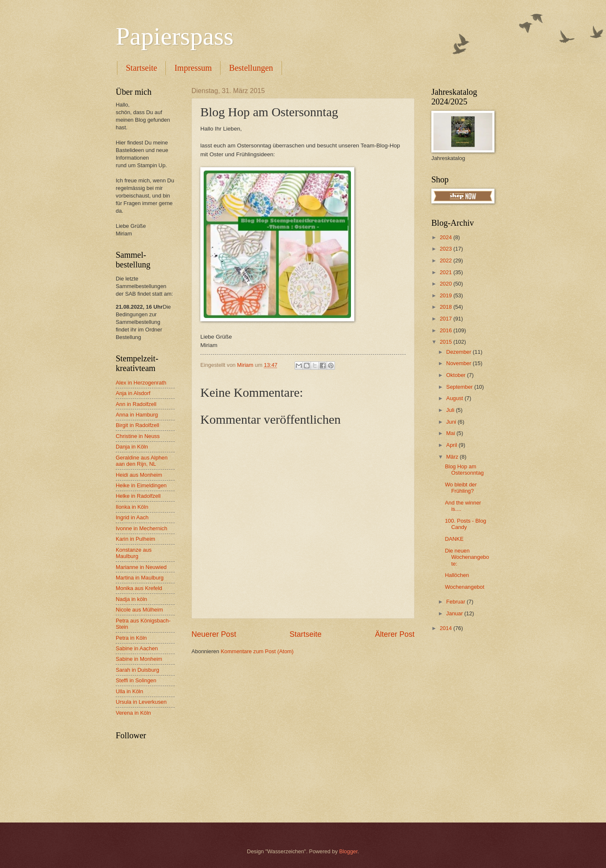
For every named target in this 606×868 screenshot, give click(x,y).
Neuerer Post (214, 634)
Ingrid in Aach (132, 517)
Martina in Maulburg (140, 578)
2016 (447, 330)
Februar (456, 602)
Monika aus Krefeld (139, 588)
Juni (452, 422)
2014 (447, 628)
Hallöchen (457, 575)
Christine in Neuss (138, 436)
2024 (447, 237)
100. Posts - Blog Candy (465, 524)
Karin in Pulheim (136, 539)
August (455, 398)
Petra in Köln (131, 638)
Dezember (459, 352)
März (453, 457)
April (452, 445)
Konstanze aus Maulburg (134, 553)
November (459, 363)
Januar (455, 613)
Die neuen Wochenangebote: (467, 557)
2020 (447, 284)
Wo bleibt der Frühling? (461, 488)
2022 (447, 260)
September (460, 387)
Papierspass (175, 36)
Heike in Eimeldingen (141, 485)
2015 (447, 342)
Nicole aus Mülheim (139, 610)
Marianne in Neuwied (141, 567)
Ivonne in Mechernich (141, 528)
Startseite (141, 68)
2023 (447, 249)
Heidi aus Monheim (139, 475)
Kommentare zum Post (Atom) (257, 651)
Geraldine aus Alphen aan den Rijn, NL (142, 461)
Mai (451, 433)
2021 (447, 272)
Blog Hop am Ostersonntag (464, 470)
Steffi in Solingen (136, 680)
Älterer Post (395, 634)
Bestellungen (251, 68)
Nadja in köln (131, 599)
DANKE (454, 539)
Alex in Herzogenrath (141, 383)
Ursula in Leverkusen (141, 702)
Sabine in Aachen (137, 648)
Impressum (193, 68)
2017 (447, 319)
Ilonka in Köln (132, 507)
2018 (447, 307)
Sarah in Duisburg (137, 670)
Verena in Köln (133, 713)
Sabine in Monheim (139, 659)
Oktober (456, 375)
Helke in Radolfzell (138, 496)
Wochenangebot (465, 587)
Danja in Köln (132, 447)
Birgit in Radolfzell (137, 425)
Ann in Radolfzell (136, 404)
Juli (451, 410)
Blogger (348, 851)
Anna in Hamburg (137, 415)
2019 (447, 295)
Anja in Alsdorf (133, 393)
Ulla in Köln (129, 691)
